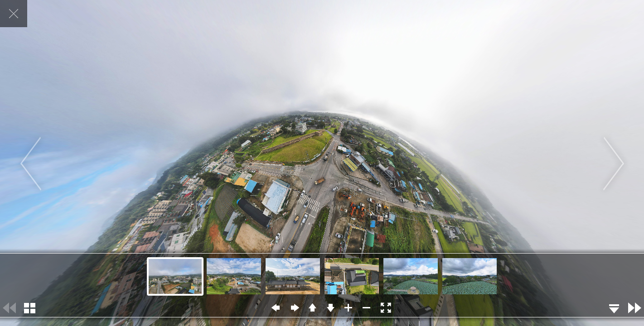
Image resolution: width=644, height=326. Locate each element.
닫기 (14, 14)
